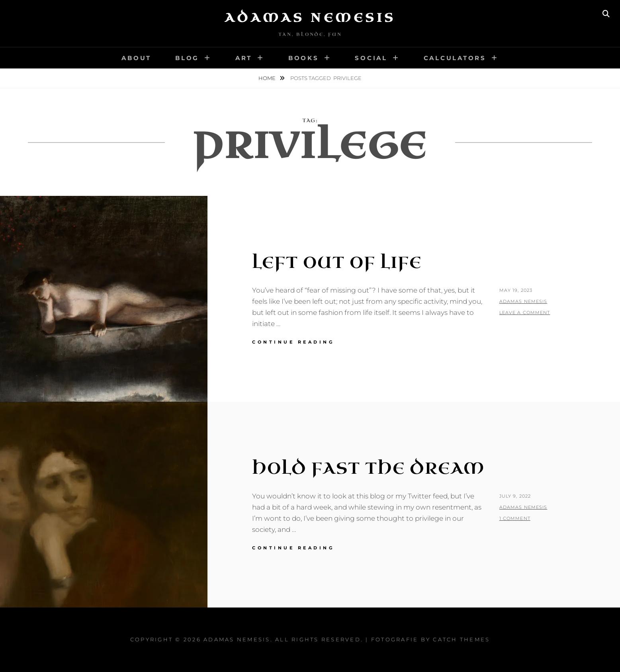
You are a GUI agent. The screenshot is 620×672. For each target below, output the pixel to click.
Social (371, 58)
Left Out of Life (337, 263)
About (136, 58)
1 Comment (515, 518)
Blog (187, 58)
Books (304, 58)
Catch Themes (461, 639)
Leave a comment (525, 313)
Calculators (455, 58)
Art (244, 58)
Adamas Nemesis (310, 18)
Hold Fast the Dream (368, 469)
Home (268, 78)
